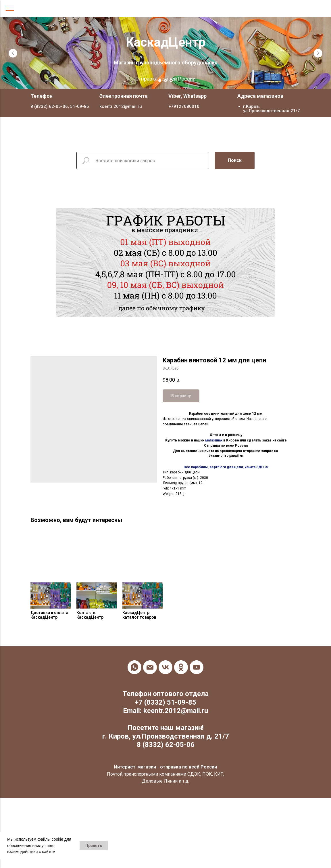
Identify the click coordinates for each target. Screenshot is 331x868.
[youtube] (197, 667)
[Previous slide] (13, 53)
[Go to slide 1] (160, 81)
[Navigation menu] (10, 9)
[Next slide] (318, 53)
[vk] (165, 667)
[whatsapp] (134, 667)
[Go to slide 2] (165, 81)
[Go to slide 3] (171, 81)
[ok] (181, 667)
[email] (150, 667)
